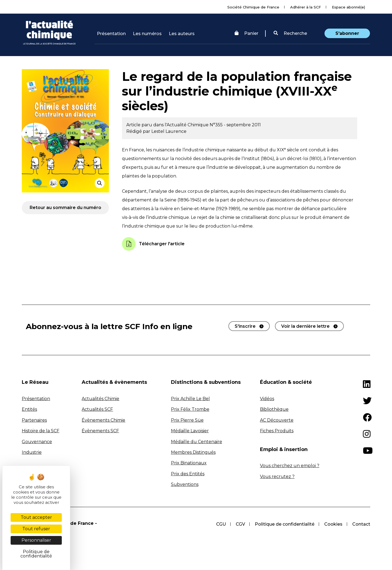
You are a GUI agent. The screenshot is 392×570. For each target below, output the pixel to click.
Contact (361, 524)
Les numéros (147, 34)
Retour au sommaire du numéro (65, 208)
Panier (246, 33)
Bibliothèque (274, 409)
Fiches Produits (277, 431)
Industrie (32, 452)
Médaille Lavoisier (190, 431)
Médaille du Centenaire (197, 442)
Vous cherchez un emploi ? (290, 466)
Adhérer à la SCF (306, 7)
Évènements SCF (100, 431)
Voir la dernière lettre (305, 326)
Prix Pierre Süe (187, 420)
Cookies (333, 524)
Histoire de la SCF (41, 431)
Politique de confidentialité (285, 524)
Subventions (185, 484)
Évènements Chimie (103, 420)
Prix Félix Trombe (190, 409)
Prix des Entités (188, 474)
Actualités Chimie (100, 399)
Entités (29, 409)
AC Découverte (277, 420)
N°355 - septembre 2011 (235, 125)
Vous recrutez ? (277, 476)
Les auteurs (182, 34)
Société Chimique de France (253, 7)
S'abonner (347, 33)
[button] (290, 33)
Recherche (290, 33)
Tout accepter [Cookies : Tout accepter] (36, 517)
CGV (240, 524)
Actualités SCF (97, 409)
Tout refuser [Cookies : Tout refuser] (36, 529)
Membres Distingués (193, 452)
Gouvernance (37, 442)
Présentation (111, 34)
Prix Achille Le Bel (190, 399)
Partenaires (34, 420)
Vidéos (267, 399)
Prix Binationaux (189, 463)
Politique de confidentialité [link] (36, 554)
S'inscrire (245, 326)
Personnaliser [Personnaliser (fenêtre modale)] (36, 540)
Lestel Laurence (169, 131)
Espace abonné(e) (348, 7)
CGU (221, 524)
